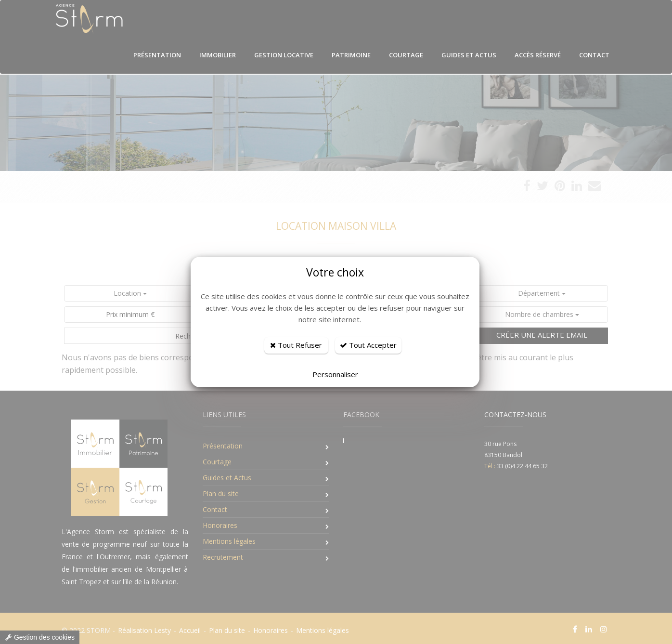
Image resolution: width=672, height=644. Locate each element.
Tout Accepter (368, 345)
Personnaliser (335, 374)
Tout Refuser (296, 345)
